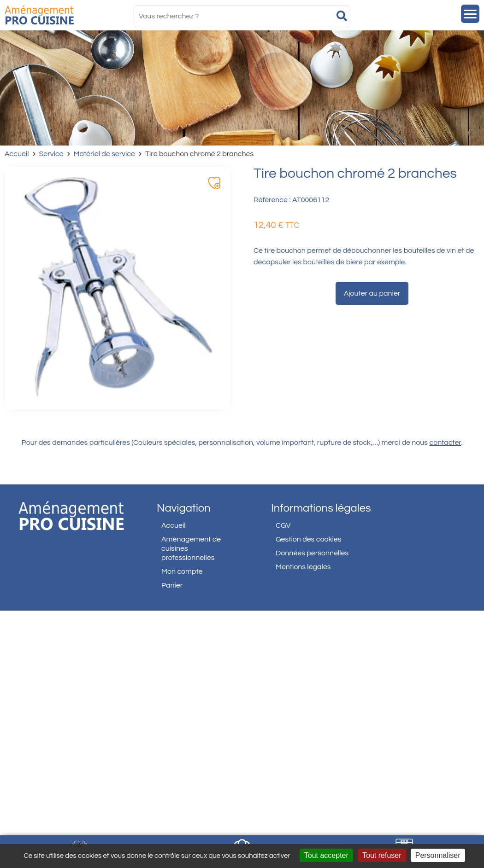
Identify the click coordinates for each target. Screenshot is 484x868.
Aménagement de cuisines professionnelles (191, 548)
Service (51, 154)
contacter (446, 443)
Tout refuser (382, 855)
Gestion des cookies (308, 539)
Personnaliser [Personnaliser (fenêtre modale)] (438, 855)
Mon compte (182, 571)
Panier (172, 585)
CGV (283, 525)
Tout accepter (326, 855)
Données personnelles (312, 553)
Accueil (17, 154)
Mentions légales (303, 567)
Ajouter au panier (372, 293)
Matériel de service (105, 154)
